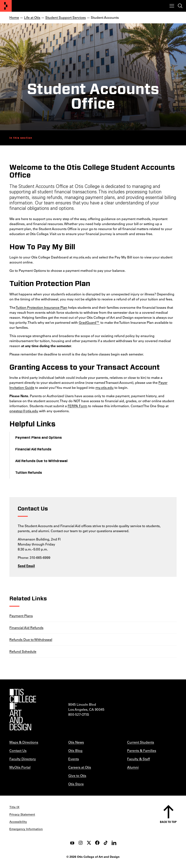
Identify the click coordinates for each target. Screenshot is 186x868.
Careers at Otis (80, 767)
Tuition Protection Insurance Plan (41, 307)
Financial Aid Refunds (33, 449)
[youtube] (72, 843)
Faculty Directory (23, 759)
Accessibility (18, 822)
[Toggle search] (180, 6)
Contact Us (18, 750)
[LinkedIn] (114, 843)
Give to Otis (77, 775)
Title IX (14, 807)
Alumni (133, 767)
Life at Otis (32, 17)
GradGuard (87, 322)
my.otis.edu (104, 387)
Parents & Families (142, 750)
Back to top (168, 822)
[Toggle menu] (172, 6)
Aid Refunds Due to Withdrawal (41, 461)
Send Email (26, 566)
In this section (21, 138)
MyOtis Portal (20, 767)
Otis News (76, 742)
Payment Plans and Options (39, 438)
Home (14, 17)
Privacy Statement (22, 814)
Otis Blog (75, 750)
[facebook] (97, 843)
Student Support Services (66, 17)
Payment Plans (21, 616)
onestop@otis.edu (24, 411)
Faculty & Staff (139, 759)
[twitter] (89, 843)
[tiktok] (106, 843)
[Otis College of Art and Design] (6, 6)
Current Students (141, 742)
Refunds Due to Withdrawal (31, 639)
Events (74, 759)
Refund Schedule (23, 651)
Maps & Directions (24, 742)
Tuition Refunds (29, 473)
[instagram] (81, 843)
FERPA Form (77, 406)
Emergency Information (26, 829)
